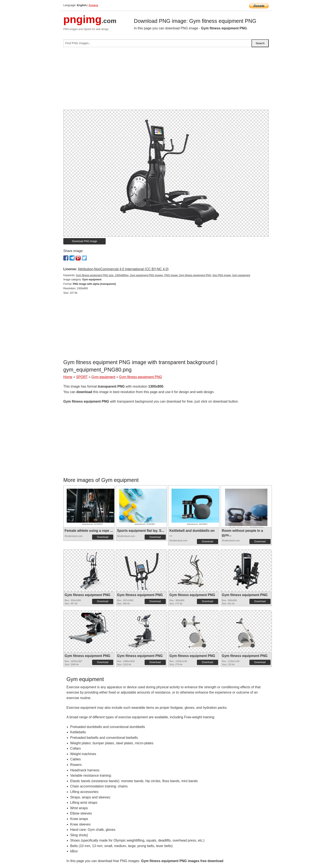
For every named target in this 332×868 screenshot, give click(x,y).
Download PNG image (85, 241)
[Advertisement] (166, 80)
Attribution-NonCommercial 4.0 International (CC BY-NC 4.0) (123, 269)
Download (103, 537)
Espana (93, 5)
